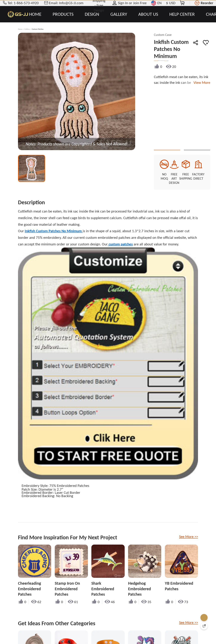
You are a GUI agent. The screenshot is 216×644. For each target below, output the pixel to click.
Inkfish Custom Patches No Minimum (54, 223)
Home (20, 29)
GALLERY (119, 14)
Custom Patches (38, 29)
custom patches (120, 236)
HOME (35, 14)
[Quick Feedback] (204, 626)
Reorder (207, 3)
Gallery (27, 29)
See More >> (189, 529)
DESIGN (92, 14)
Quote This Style (178, 145)
